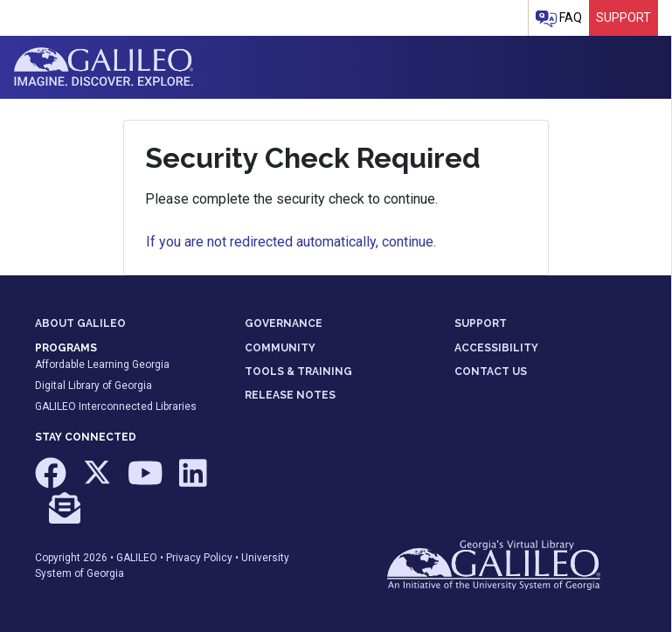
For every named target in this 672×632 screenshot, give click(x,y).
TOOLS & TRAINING (298, 372)
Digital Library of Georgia (94, 385)
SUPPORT (481, 323)
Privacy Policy (199, 558)
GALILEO (137, 558)
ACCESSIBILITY (496, 348)
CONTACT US (491, 372)
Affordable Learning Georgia (102, 365)
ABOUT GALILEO (80, 323)
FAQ (559, 19)
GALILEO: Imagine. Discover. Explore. (104, 67)
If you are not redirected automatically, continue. (291, 242)
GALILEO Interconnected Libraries (116, 406)
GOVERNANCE (284, 323)
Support (624, 17)
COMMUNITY (280, 348)
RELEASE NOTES (290, 395)
